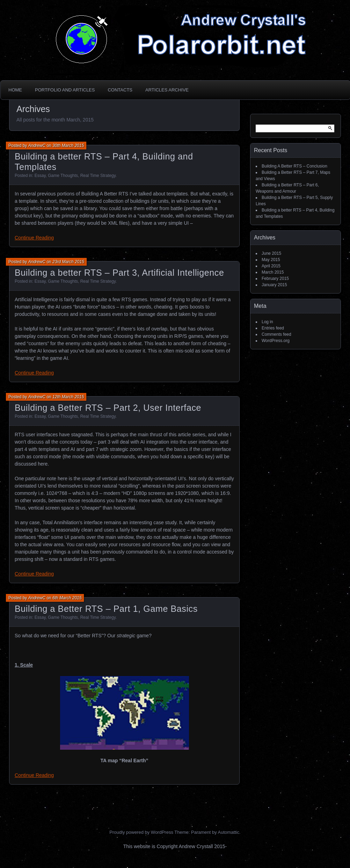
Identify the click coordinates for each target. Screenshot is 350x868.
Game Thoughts (63, 176)
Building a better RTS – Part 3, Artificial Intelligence (119, 273)
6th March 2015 (67, 598)
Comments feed (276, 334)
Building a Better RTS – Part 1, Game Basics (106, 609)
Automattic (229, 832)
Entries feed (273, 328)
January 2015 (274, 285)
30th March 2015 (68, 146)
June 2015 (271, 253)
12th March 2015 (68, 397)
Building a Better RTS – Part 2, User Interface (108, 408)
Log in (267, 322)
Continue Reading (34, 238)
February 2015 (275, 279)
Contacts (120, 90)
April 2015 (271, 266)
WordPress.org (276, 341)
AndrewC (37, 146)
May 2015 (271, 260)
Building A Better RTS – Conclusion (294, 166)
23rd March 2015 (68, 262)
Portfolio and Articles (65, 90)
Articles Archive (167, 90)
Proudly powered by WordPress (141, 832)
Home (15, 90)
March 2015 (273, 272)
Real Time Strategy (98, 176)
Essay (40, 176)
